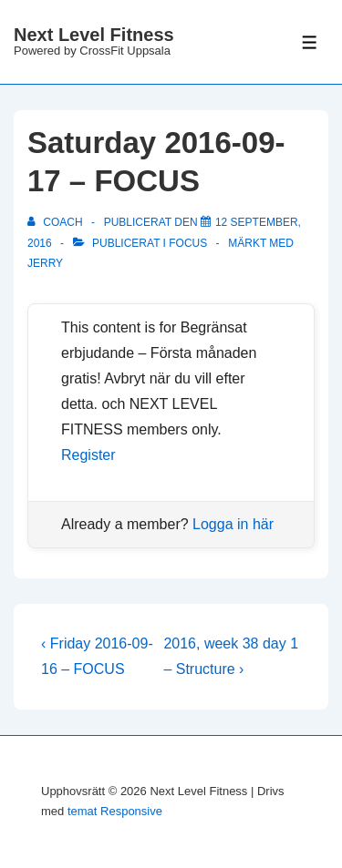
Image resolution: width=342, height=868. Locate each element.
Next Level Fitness (94, 35)
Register (88, 455)
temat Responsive (115, 811)
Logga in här (233, 524)
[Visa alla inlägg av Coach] (57, 222)
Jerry (45, 263)
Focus (188, 243)
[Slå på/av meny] (310, 42)
